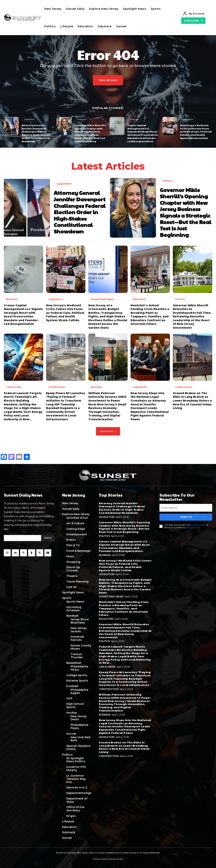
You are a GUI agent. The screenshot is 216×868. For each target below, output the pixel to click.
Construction (57, 387)
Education (140, 299)
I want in (186, 517)
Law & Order (14, 387)
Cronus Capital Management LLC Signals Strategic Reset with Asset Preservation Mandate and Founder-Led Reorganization (143, 133)
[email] (186, 508)
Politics (81, 119)
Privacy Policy (198, 525)
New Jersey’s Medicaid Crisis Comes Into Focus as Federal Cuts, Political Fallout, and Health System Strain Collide (196, 132)
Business (134, 119)
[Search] (48, 538)
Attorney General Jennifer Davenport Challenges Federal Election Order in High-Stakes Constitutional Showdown (36, 133)
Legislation (30, 119)
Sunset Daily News (102, 299)
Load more (108, 431)
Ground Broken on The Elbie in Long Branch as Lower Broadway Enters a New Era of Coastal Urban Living (192, 401)
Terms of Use (193, 527)
